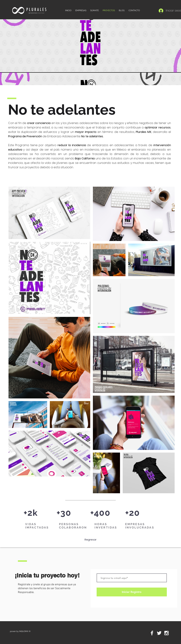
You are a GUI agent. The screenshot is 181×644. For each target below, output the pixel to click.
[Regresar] (90, 540)
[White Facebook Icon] (152, 633)
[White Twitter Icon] (159, 633)
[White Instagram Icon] (166, 633)
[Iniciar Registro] (132, 592)
